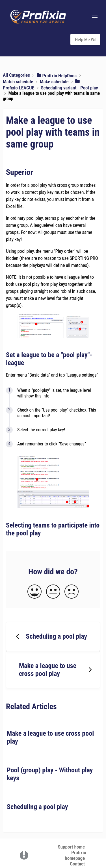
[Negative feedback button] (72, 592)
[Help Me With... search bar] (85, 39)
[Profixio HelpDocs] (57, 75)
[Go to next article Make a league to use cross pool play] (53, 670)
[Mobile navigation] (95, 17)
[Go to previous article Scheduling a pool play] (53, 636)
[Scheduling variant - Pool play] (70, 87)
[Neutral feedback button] (53, 592)
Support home (71, 847)
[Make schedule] (55, 81)
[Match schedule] (19, 81)
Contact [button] (77, 864)
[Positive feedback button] (34, 592)
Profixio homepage (75, 855)
